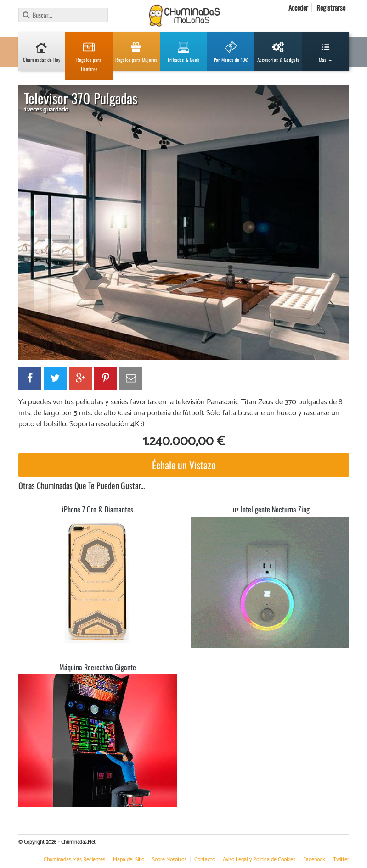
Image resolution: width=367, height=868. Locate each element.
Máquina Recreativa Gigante (98, 667)
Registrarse (331, 7)
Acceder (298, 7)
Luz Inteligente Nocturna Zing (270, 509)
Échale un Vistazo (184, 465)
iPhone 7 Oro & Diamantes (98, 509)
